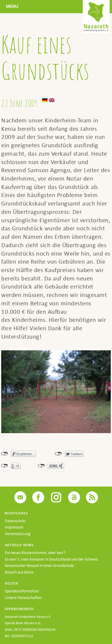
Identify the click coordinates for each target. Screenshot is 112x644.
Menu (12, 6)
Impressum (14, 527)
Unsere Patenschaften (23, 598)
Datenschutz (15, 521)
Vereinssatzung (18, 534)
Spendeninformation (22, 591)
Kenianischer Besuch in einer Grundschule (39, 566)
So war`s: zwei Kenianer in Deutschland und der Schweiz (52, 559)
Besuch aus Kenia (19, 572)
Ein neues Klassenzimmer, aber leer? (35, 553)
